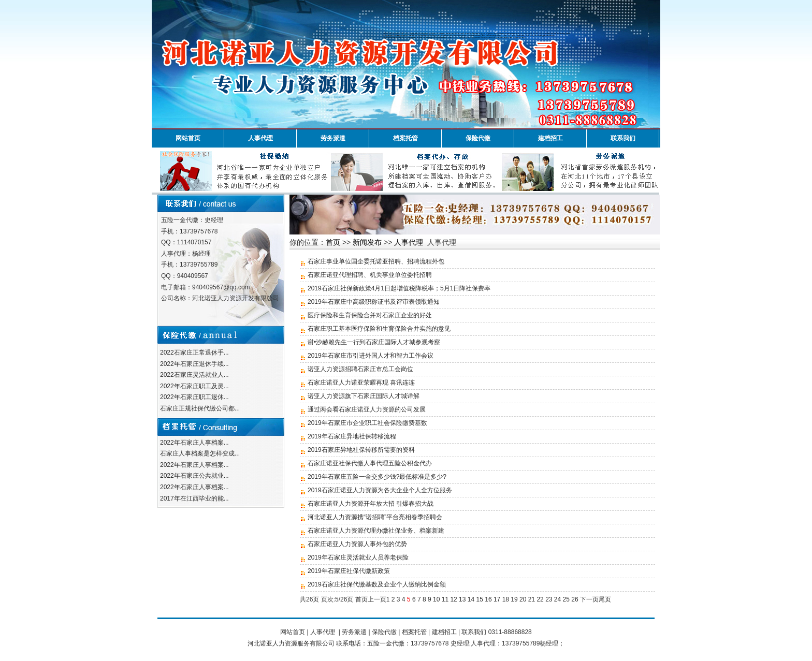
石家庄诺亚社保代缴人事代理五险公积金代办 (370, 463)
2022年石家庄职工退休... (194, 397)
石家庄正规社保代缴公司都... (200, 408)
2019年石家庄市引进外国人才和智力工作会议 (371, 356)
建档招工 (550, 138)
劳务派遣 (333, 138)
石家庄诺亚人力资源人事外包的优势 (357, 544)
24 (557, 599)
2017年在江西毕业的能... (194, 498)
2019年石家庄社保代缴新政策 (349, 571)
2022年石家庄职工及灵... (194, 386)
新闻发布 (367, 242)
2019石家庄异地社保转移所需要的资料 (361, 450)
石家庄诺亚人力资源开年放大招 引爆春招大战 (371, 504)
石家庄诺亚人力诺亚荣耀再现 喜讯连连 (361, 383)
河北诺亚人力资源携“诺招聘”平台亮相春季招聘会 (375, 517)
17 (497, 599)
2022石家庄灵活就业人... (194, 375)
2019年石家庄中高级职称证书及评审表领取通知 (374, 302)
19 (514, 599)
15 (480, 599)
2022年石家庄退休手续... (194, 364)
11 (445, 599)
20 (523, 599)
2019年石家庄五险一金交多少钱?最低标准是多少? (377, 477)
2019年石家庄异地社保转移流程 (352, 436)
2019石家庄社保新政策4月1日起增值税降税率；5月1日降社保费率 (399, 288)
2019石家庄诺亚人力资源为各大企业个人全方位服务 (380, 490)
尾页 (605, 599)
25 (566, 599)
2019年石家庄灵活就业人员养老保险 (358, 557)
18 (506, 599)
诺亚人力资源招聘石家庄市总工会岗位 (360, 369)
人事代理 (260, 138)
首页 (333, 242)
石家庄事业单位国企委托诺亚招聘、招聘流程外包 (376, 261)
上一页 (377, 599)
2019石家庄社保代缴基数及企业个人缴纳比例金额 (377, 584)
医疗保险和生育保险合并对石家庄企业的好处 (370, 315)
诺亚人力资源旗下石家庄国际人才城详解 (364, 396)
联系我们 (623, 138)
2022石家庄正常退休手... (194, 352)
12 (453, 599)
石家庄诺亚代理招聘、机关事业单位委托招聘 (370, 275)
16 (488, 599)
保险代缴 (478, 138)
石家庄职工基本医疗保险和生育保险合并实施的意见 (379, 329)
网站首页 (188, 138)
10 (436, 599)
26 (575, 599)
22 (540, 599)
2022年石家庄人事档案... (194, 443)
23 (549, 599)
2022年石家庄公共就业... (194, 476)
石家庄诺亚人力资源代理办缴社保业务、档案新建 (376, 531)
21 (532, 599)
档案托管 (405, 138)
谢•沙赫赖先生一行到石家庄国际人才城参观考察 (374, 342)
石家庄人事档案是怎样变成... (200, 453)
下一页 (589, 599)
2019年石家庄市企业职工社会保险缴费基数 (367, 423)
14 (471, 599)
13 (462, 599)
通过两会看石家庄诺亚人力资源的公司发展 (367, 409)
